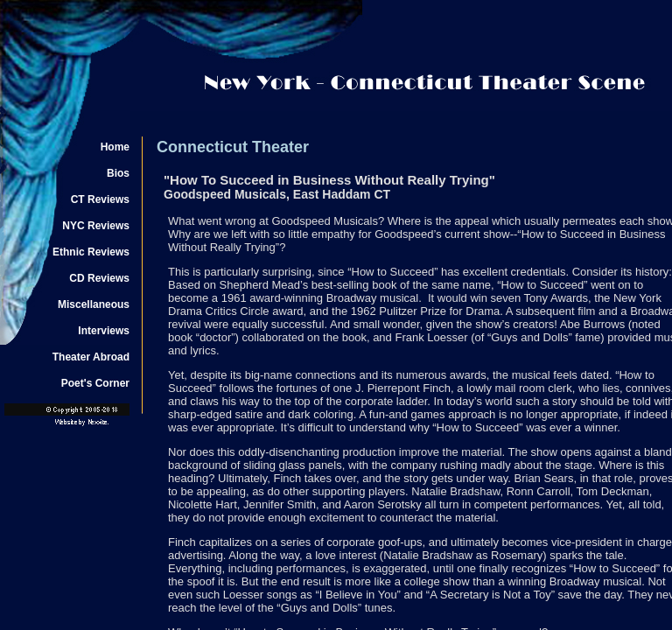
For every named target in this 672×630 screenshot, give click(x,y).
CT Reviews (100, 199)
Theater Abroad (91, 357)
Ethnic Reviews (91, 252)
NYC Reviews (96, 226)
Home (115, 147)
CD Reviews (99, 278)
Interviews (104, 331)
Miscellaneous (94, 304)
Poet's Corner (95, 383)
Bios (118, 173)
